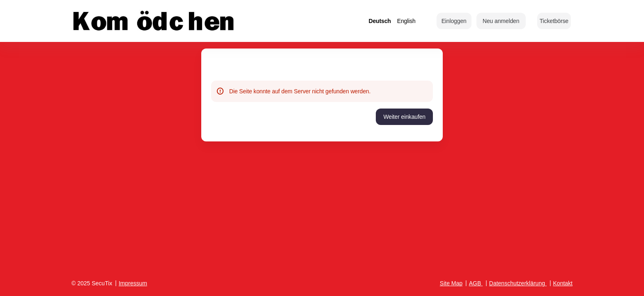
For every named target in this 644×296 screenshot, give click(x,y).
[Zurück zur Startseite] (154, 21)
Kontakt (563, 283)
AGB (475, 283)
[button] (554, 21)
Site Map (451, 283)
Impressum (133, 283)
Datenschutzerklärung (517, 283)
